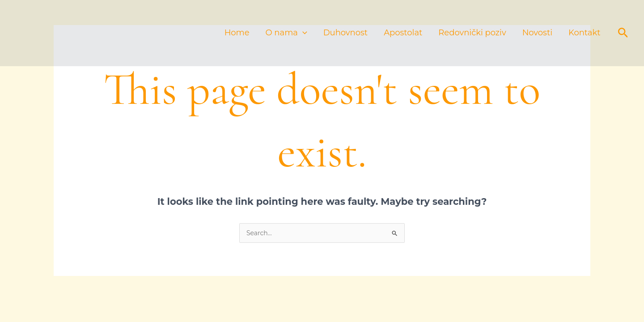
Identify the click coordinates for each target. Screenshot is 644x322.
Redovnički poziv (472, 33)
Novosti (537, 33)
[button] (623, 33)
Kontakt (584, 33)
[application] (303, 33)
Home (237, 33)
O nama (286, 33)
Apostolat (403, 33)
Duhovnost (345, 33)
